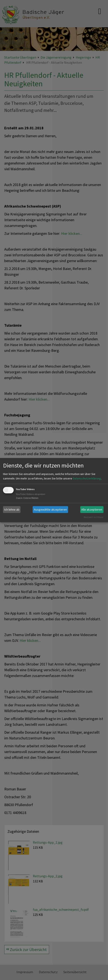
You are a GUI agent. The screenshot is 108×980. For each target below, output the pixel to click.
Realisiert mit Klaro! (93, 517)
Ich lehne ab (12, 509)
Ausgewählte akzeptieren (50, 509)
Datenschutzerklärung (87, 479)
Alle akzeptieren (92, 509)
